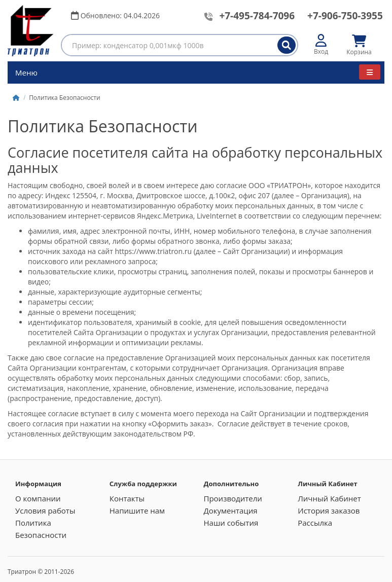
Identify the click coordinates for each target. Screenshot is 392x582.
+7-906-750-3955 (345, 16)
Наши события (231, 523)
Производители (233, 498)
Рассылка (315, 523)
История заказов (329, 511)
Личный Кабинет (329, 498)
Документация (231, 511)
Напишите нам (137, 511)
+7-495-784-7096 (257, 16)
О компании (38, 498)
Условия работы (45, 511)
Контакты (127, 498)
